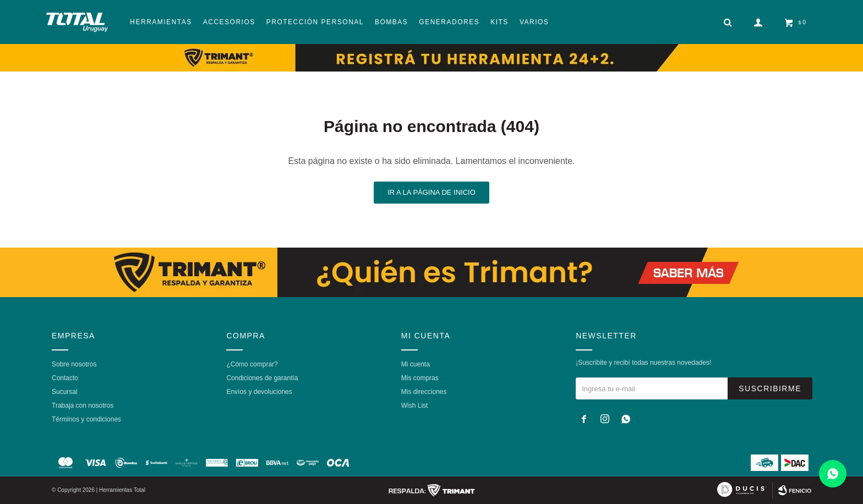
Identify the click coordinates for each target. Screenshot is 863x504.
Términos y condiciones (86, 419)
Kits (499, 22)
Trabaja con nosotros (83, 406)
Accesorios (229, 22)
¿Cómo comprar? (252, 364)
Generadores (449, 22)
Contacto (65, 378)
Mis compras (420, 378)
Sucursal (65, 392)
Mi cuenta (416, 364)
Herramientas (161, 22)
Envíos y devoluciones (259, 392)
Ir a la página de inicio (431, 192)
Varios (534, 22)
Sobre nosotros (74, 364)
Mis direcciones (424, 392)
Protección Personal (315, 22)
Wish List (415, 406)
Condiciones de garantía (262, 378)
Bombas (391, 22)
